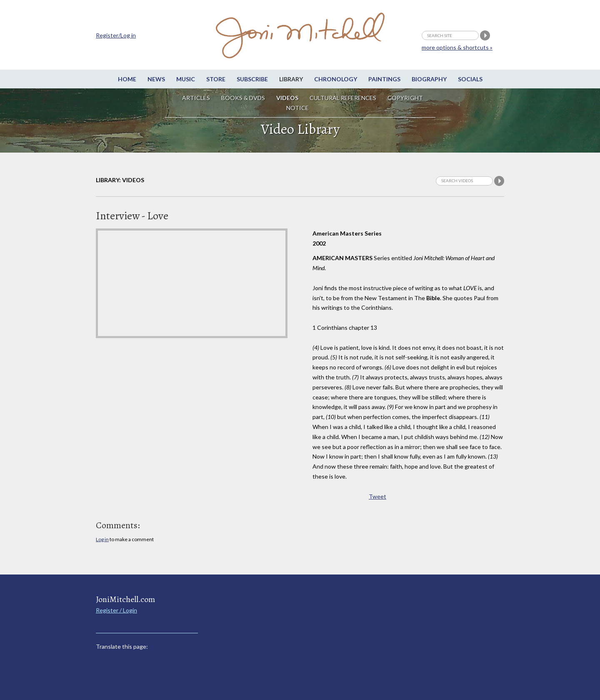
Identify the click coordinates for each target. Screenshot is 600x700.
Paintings (384, 79)
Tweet (377, 496)
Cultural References (343, 98)
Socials (470, 79)
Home (127, 79)
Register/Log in (116, 35)
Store (216, 79)
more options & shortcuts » (457, 47)
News (156, 79)
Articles (196, 98)
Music (186, 79)
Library (291, 79)
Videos (287, 98)
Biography (429, 79)
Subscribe (252, 79)
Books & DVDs (243, 98)
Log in (102, 539)
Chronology (336, 79)
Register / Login (116, 610)
